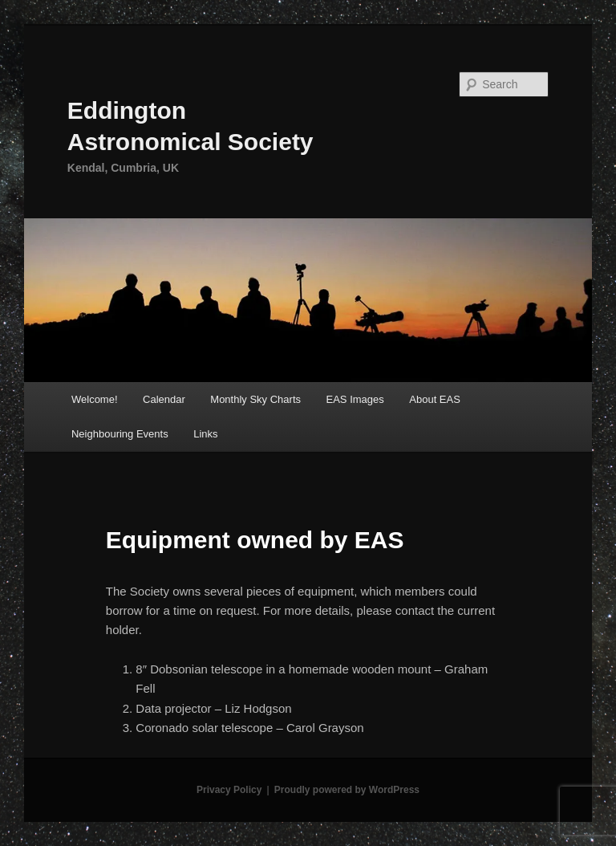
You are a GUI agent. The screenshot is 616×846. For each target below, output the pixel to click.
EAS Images (355, 399)
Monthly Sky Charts (255, 399)
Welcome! (95, 399)
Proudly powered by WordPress (347, 790)
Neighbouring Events (120, 434)
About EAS (435, 399)
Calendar (164, 399)
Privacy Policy (229, 790)
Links (205, 434)
